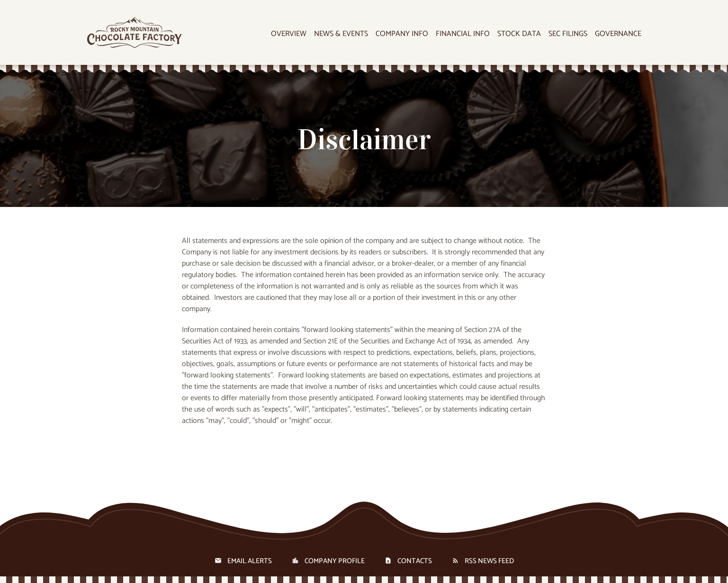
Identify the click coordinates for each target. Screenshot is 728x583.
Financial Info (463, 34)
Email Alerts (250, 561)
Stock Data (519, 34)
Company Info (402, 34)
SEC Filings (568, 34)
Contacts (415, 561)
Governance (618, 34)
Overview (289, 34)
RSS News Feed (489, 561)
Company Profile (335, 561)
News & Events (341, 34)
